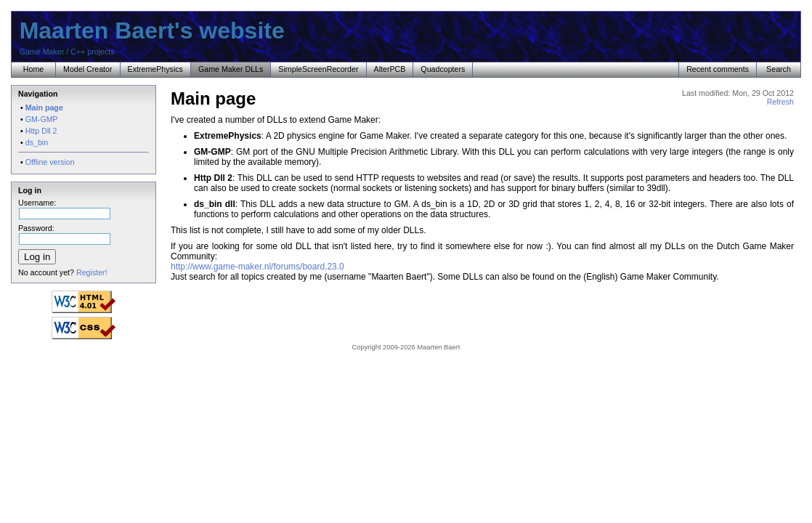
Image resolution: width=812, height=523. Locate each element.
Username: (64, 207)
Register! (92, 272)
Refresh (780, 102)
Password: (64, 232)
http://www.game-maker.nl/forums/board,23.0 (257, 267)
